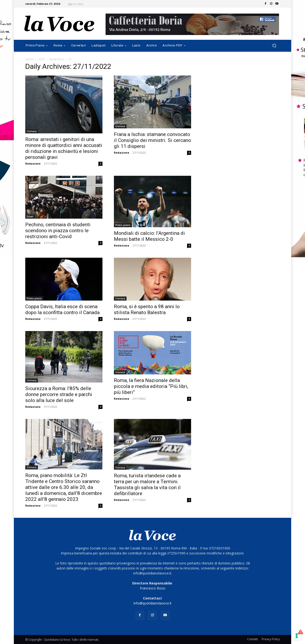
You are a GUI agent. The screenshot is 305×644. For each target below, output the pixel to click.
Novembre (57, 59)
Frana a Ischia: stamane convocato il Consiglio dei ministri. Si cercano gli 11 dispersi (152, 140)
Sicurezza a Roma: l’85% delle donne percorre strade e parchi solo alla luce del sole (59, 394)
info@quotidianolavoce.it (152, 603)
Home (29, 59)
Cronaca (32, 131)
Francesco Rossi (152, 588)
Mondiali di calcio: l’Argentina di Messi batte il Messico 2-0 (149, 236)
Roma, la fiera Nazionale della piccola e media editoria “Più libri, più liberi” (151, 386)
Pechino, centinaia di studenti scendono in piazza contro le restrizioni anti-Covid (58, 231)
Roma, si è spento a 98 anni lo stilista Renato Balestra (147, 309)
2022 (41, 59)
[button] (274, 46)
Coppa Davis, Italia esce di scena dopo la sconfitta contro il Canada (62, 309)
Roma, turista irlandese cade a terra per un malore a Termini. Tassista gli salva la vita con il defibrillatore (147, 485)
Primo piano (123, 225)
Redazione (33, 164)
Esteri (30, 216)
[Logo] (59, 24)
